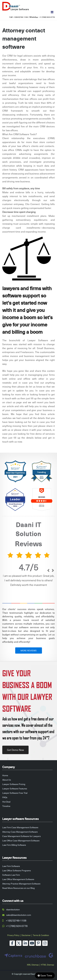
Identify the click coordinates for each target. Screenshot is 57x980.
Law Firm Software (11, 866)
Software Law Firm (11, 875)
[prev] (48, 571)
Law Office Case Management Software (21, 841)
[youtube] (32, 943)
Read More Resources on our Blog (18, 888)
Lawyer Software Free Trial (15, 793)
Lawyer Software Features (15, 789)
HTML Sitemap (47, 965)
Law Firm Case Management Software (20, 827)
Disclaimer (26, 935)
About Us (7, 780)
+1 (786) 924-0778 (47, 17)
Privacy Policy (13, 935)
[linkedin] (25, 943)
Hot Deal (6, 802)
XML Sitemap (33, 965)
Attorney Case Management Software (20, 832)
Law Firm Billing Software (14, 845)
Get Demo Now (15, 750)
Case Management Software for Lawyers (22, 836)
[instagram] (45, 943)
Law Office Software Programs (17, 870)
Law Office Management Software (18, 879)
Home (5, 775)
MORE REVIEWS (29, 650)
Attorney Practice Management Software (21, 884)
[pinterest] (38, 943)
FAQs (5, 797)
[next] (53, 571)
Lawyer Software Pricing (14, 784)
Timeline (6, 806)
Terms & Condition (41, 935)
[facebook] (12, 943)
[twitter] (19, 943)
